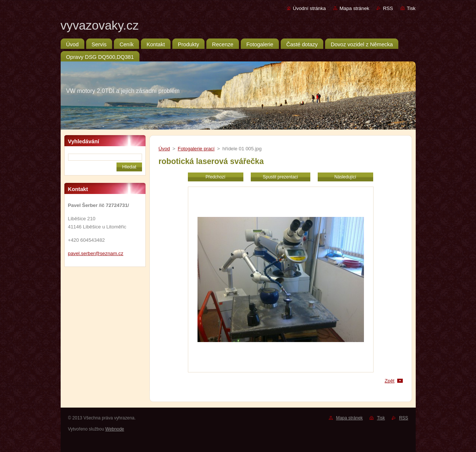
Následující (345, 177)
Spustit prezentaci (281, 177)
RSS (388, 8)
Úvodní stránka (309, 8)
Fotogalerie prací (196, 149)
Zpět (390, 381)
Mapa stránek (354, 8)
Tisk (411, 8)
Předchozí (216, 177)
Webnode (115, 429)
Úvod (164, 149)
